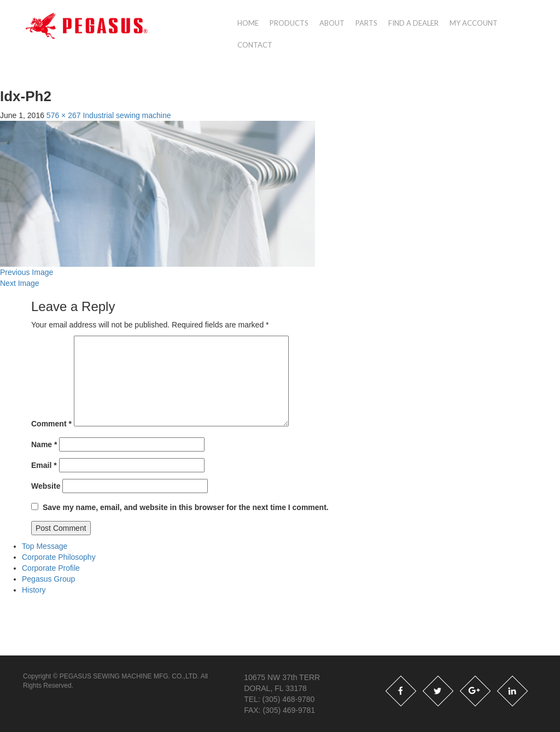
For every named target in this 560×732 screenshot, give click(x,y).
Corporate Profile (51, 568)
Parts (366, 23)
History (34, 590)
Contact (255, 45)
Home (248, 23)
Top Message (45, 546)
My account (474, 23)
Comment (51, 424)
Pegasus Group (48, 579)
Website (46, 486)
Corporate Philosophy (59, 557)
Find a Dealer (413, 23)
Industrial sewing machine (127, 115)
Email (44, 465)
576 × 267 (64, 115)
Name (44, 444)
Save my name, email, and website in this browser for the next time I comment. (186, 507)
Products (289, 23)
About (332, 23)
